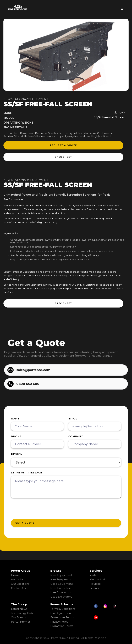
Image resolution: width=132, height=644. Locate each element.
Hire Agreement (61, 613)
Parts (93, 575)
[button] (122, 8)
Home (15, 575)
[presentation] (37, 509)
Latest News (19, 609)
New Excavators (61, 588)
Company (76, 436)
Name (15, 419)
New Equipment (61, 575)
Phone (16, 436)
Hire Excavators (60, 592)
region (17, 454)
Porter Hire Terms (62, 617)
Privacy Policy (59, 622)
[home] (18, 7)
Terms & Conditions (63, 609)
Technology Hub (22, 613)
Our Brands (18, 617)
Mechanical (97, 579)
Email (73, 419)
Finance (95, 588)
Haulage (95, 584)
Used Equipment (62, 584)
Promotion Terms (62, 626)
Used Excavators (61, 597)
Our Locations (20, 584)
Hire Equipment (61, 579)
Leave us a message (27, 473)
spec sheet (63, 157)
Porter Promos (21, 622)
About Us (17, 579)
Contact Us (18, 588)
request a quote (64, 145)
